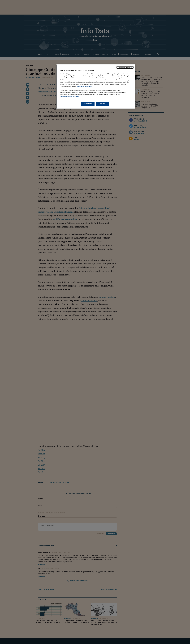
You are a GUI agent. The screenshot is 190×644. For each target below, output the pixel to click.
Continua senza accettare (125, 67)
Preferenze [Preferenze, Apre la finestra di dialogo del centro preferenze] (88, 104)
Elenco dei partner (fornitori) (70, 97)
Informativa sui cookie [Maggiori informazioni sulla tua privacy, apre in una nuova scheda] (84, 86)
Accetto (103, 104)
